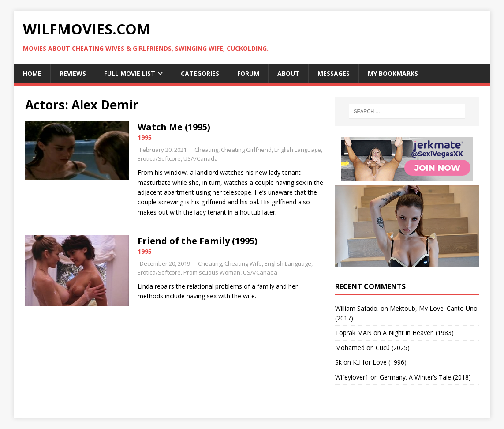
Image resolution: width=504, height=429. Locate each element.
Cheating (206, 150)
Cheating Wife (243, 263)
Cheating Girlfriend (246, 150)
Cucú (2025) (393, 348)
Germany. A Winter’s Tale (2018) (425, 377)
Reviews (73, 73)
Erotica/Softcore (159, 158)
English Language (298, 150)
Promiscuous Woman (212, 272)
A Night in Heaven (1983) (418, 333)
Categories (200, 73)
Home (32, 73)
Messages (334, 73)
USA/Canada (201, 158)
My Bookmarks (393, 73)
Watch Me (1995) (174, 127)
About (288, 73)
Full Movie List (130, 73)
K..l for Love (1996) (380, 362)
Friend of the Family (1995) (198, 241)
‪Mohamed (350, 348)
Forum (248, 73)
